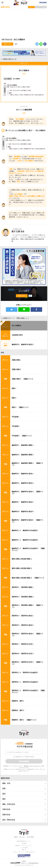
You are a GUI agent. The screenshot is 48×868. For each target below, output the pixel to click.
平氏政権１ (16, 417)
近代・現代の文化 (9, 820)
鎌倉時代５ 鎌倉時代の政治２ (23, 483)
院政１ (14, 388)
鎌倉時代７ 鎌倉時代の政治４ (23, 502)
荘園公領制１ (16, 360)
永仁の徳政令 (16, 326)
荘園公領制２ (16, 369)
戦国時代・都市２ (18, 710)
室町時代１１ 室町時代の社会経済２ (25, 682)
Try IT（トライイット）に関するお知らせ (24, 852)
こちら (20, 771)
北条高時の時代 (17, 335)
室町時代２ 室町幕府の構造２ (23, 597)
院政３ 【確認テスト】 (20, 407)
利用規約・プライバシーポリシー (32, 766)
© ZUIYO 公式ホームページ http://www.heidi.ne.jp (24, 862)
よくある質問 (24, 848)
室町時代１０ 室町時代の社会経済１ (25, 673)
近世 (4, 789)
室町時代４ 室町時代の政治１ (23, 616)
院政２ (14, 398)
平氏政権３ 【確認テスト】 (22, 436)
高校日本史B (5, 778)
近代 (4, 794)
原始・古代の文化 (9, 804)
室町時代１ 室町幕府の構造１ (23, 587)
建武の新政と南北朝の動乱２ (22, 568)
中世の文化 (6, 809)
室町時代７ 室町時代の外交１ (23, 644)
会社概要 (24, 843)
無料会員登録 (43, 3)
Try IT (24, 3)
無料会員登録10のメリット (24, 841)
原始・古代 (6, 783)
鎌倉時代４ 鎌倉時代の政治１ (23, 474)
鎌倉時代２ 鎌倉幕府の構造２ (23, 455)
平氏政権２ (16, 426)
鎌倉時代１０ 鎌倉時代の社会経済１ (25, 530)
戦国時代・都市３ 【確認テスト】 (24, 720)
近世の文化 (6, 815)
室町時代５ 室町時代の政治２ (23, 625)
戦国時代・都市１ (18, 701)
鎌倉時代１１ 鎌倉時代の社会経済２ (25, 540)
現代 (4, 799)
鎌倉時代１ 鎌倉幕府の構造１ (23, 445)
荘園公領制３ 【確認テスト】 (23, 379)
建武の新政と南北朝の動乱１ (22, 559)
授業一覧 (24, 850)
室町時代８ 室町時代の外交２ (23, 654)
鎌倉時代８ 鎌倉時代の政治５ (23, 344)
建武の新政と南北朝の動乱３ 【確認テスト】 (28, 578)
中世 (2, 353)
